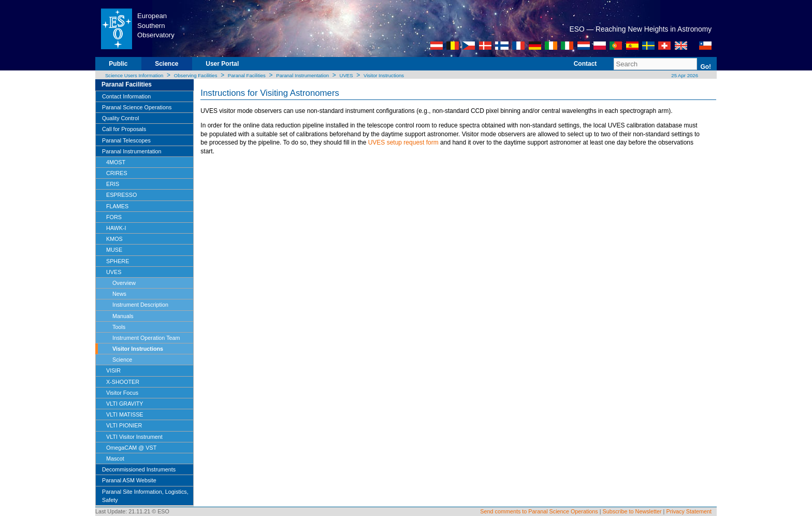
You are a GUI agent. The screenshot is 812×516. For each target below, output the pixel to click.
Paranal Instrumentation (302, 75)
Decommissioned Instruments (139, 469)
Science (166, 64)
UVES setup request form (403, 142)
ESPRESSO (121, 195)
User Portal (222, 64)
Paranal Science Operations (137, 107)
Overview (124, 283)
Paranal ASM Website (129, 480)
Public (118, 64)
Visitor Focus (122, 393)
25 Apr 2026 (684, 75)
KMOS (114, 239)
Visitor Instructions (384, 75)
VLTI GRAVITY (125, 404)
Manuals (123, 316)
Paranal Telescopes (126, 140)
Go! (706, 67)
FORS (114, 217)
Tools (119, 327)
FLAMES (117, 206)
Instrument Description (140, 305)
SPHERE (118, 261)
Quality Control (120, 118)
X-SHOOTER (123, 382)
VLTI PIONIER (124, 425)
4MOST (116, 162)
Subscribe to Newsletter (632, 511)
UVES (346, 75)
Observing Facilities (196, 75)
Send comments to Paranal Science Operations (539, 511)
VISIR (113, 370)
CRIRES (117, 173)
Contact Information (126, 96)
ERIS (113, 184)
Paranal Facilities (247, 75)
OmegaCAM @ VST (131, 448)
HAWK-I (116, 228)
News (119, 294)
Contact (585, 64)
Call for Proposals (124, 129)
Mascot (115, 458)
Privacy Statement (689, 511)
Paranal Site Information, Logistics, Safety (145, 496)
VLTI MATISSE (125, 414)
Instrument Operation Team (146, 338)
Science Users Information (134, 75)
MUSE (114, 250)
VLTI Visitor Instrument (134, 437)
